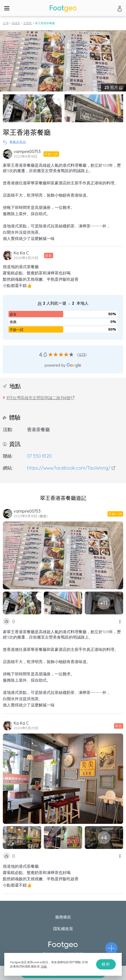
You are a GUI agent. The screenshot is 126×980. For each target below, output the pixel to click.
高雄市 (16, 23)
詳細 (44, 966)
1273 (82, 354)
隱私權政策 (63, 929)
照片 (112, 87)
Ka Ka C (21, 253)
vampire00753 (27, 152)
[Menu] (7, 8)
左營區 (28, 23)
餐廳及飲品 (18, 142)
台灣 (6, 23)
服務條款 (63, 917)
